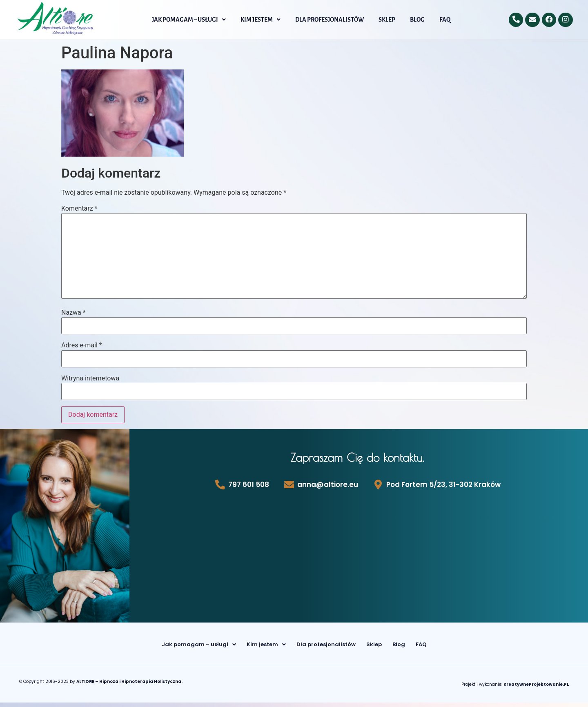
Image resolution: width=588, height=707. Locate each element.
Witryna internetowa (90, 378)
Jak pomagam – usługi (189, 20)
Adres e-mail (82, 345)
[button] (189, 20)
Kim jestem (261, 20)
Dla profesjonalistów (330, 20)
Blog (417, 20)
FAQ (445, 20)
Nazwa (73, 313)
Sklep (387, 20)
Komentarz (79, 209)
